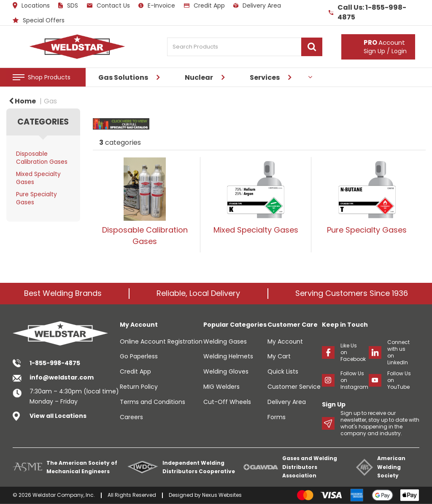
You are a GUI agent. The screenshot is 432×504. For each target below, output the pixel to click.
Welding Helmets (228, 356)
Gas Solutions (123, 77)
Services (265, 77)
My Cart (279, 356)
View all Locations (58, 416)
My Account (285, 341)
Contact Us (108, 5)
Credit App (204, 5)
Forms (277, 417)
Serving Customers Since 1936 (352, 293)
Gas (50, 101)
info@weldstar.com (62, 377)
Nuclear (199, 77)
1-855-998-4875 (55, 363)
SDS (68, 5)
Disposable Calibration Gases (42, 158)
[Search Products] (245, 47)
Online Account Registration (161, 341)
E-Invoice (157, 5)
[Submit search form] (312, 47)
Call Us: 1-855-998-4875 (367, 12)
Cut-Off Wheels (227, 402)
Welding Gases (225, 341)
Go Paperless (139, 356)
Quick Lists (283, 371)
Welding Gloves (226, 371)
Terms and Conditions (153, 402)
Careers (131, 417)
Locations (31, 5)
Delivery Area (257, 5)
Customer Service (294, 387)
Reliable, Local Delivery (198, 293)
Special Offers (39, 20)
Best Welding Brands (63, 293)
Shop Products (49, 77)
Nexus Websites (222, 495)
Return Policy (139, 387)
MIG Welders (221, 387)
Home (22, 101)
